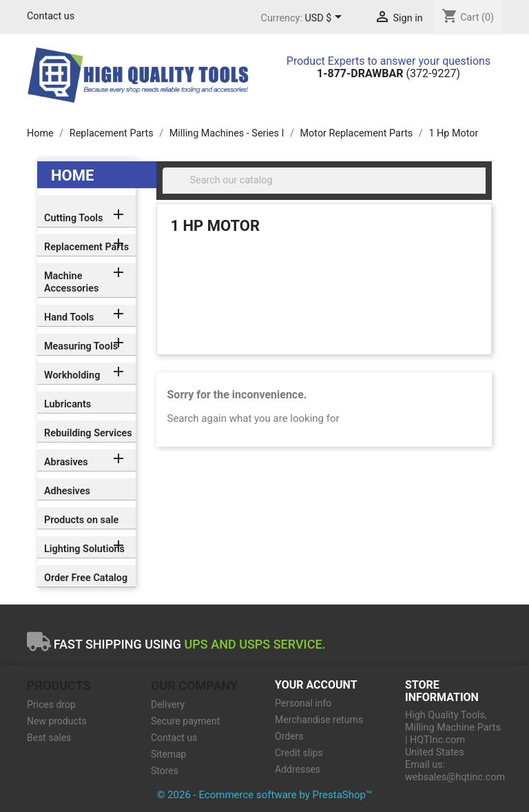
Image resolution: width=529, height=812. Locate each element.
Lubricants (68, 404)
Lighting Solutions (84, 549)
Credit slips (299, 753)
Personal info (303, 703)
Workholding (72, 375)
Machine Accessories (71, 282)
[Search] (324, 181)
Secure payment (185, 721)
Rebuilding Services (88, 433)
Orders (289, 736)
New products (57, 721)
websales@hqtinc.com (455, 777)
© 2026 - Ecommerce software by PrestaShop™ (265, 795)
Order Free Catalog (86, 578)
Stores (165, 771)
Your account (316, 685)
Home (72, 175)
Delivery (168, 704)
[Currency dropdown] (325, 19)
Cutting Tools (73, 218)
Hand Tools (69, 317)
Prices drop (51, 704)
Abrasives (66, 462)
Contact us (51, 16)
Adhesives (67, 491)
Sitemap (168, 754)
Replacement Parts (86, 247)
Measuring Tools (81, 346)
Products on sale (81, 520)
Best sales (49, 738)
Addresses (298, 769)
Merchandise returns (319, 720)
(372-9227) (388, 73)
